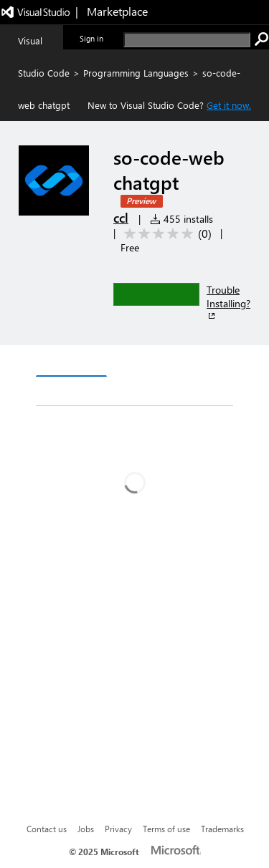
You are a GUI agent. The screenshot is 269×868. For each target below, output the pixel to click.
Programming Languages (136, 73)
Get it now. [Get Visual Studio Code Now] (229, 105)
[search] (187, 40)
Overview (71, 362)
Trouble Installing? (228, 302)
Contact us (47, 829)
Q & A (62, 391)
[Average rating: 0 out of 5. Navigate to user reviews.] (165, 234)
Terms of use (166, 829)
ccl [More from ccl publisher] (121, 218)
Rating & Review (141, 391)
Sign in (91, 38)
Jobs (86, 829)
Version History (158, 363)
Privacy (118, 829)
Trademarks (222, 829)
